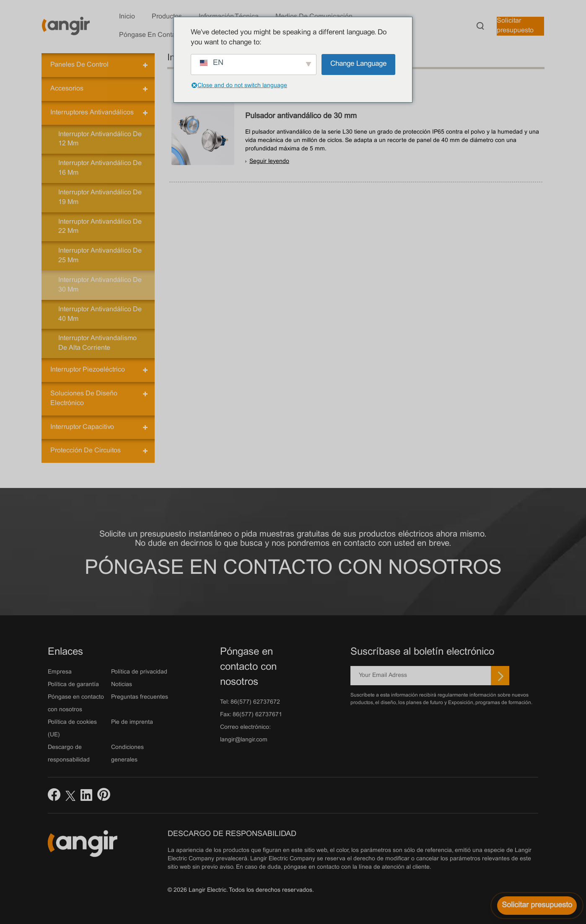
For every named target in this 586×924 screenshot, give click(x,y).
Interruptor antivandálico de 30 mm (100, 285)
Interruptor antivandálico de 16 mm (100, 168)
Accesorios (67, 89)
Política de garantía (73, 685)
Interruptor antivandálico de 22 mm (100, 227)
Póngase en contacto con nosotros (293, 569)
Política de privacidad (139, 672)
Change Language (358, 64)
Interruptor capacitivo (82, 427)
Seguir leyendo (269, 161)
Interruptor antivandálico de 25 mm (100, 256)
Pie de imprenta (132, 722)
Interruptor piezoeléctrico (88, 370)
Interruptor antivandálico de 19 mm (100, 197)
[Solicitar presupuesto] (537, 906)
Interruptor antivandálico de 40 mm (100, 314)
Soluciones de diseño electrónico (84, 398)
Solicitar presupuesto (515, 26)
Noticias (122, 685)
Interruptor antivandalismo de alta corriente (97, 343)
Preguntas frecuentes (140, 697)
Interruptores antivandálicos (92, 112)
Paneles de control (79, 65)
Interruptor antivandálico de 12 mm (100, 139)
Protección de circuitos (86, 450)
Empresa (60, 672)
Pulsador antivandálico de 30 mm (301, 116)
